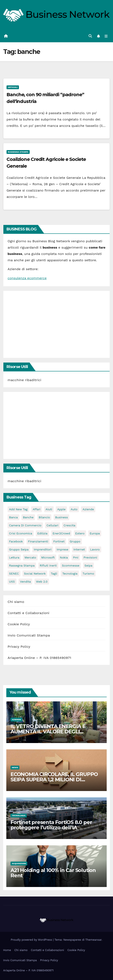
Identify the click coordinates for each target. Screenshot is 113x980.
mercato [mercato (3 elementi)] (30, 557)
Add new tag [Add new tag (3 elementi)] (18, 509)
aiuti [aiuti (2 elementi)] (49, 509)
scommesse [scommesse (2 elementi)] (71, 565)
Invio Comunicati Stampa (29, 635)
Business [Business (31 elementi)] (61, 517)
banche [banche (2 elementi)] (28, 517)
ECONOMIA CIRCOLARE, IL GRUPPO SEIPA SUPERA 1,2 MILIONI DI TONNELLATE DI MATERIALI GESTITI (55, 779)
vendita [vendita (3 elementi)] (25, 582)
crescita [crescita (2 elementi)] (69, 525)
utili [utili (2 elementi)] (12, 582)
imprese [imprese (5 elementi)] (62, 549)
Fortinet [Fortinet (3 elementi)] (59, 541)
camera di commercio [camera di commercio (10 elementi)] (25, 525)
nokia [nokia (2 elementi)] (64, 557)
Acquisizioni (19, 863)
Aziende (16, 719)
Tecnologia (19, 815)
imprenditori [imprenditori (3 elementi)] (43, 549)
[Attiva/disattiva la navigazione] (106, 36)
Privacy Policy (19, 647)
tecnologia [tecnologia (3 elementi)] (70, 573)
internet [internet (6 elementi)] (79, 549)
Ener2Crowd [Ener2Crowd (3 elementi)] (61, 533)
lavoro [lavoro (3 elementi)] (95, 549)
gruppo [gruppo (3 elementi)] (75, 541)
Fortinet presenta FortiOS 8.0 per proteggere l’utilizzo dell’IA (51, 825)
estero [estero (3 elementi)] (80, 533)
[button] (90, 36)
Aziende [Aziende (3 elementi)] (88, 509)
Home (7, 950)
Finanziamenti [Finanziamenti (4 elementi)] (38, 541)
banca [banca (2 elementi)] (13, 517)
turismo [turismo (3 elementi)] (88, 573)
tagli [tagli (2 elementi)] (54, 573)
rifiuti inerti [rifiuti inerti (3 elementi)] (48, 565)
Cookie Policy (19, 624)
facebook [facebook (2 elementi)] (16, 541)
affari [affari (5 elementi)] (37, 509)
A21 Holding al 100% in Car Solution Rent (53, 873)
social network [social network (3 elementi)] (35, 573)
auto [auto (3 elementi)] (74, 509)
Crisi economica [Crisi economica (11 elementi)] (21, 533)
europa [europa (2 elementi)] (95, 533)
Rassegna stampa (18, 152)
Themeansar (94, 940)
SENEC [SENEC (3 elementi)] (14, 573)
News (15, 767)
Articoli (13, 87)
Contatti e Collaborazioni (29, 613)
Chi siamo (16, 602)
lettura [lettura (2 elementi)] (14, 557)
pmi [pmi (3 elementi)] (76, 557)
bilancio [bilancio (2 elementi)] (44, 517)
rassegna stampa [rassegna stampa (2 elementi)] (22, 565)
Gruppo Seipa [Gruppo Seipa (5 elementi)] (19, 549)
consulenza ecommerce (27, 278)
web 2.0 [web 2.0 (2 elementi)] (42, 582)
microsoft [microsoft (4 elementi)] (48, 557)
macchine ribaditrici (24, 380)
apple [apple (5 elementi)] (61, 509)
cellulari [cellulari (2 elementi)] (53, 525)
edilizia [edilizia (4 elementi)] (42, 533)
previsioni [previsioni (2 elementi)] (90, 557)
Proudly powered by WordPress (32, 940)
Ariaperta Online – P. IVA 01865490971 (39, 658)
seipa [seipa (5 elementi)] (88, 565)
